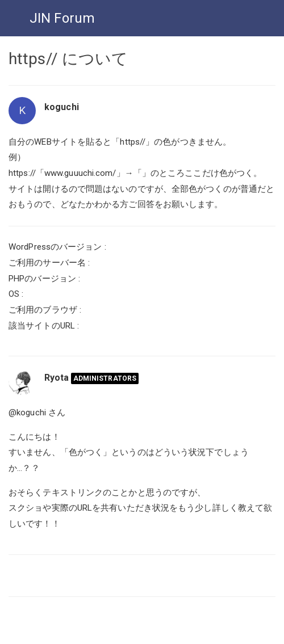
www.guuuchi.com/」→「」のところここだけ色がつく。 (153, 173)
